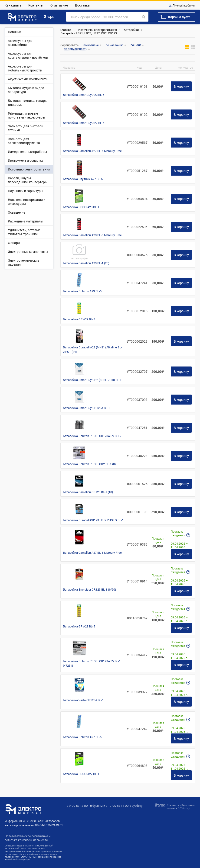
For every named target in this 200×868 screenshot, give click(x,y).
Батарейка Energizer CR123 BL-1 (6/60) (89, 589)
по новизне (91, 45)
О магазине (59, 5)
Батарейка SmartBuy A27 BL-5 (84, 123)
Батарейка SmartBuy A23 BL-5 (84, 95)
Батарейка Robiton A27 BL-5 (82, 737)
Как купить (13, 5)
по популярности (76, 49)
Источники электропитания (98, 30)
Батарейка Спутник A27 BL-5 (83, 179)
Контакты (36, 5)
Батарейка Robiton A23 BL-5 (82, 291)
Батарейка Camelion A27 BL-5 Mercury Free (92, 151)
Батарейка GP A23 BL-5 (79, 626)
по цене (136, 45)
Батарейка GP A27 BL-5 (79, 319)
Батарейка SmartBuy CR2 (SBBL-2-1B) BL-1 (92, 380)
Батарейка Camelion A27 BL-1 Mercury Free (92, 553)
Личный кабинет (184, 6)
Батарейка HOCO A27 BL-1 (81, 774)
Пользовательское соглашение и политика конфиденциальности (28, 838)
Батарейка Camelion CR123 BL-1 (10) (88, 492)
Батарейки (131, 30)
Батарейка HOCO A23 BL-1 (81, 207)
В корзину (181, 86)
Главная (66, 30)
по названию (115, 45)
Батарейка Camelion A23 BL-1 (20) (86, 263)
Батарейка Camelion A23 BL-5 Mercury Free (92, 235)
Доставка (82, 5)
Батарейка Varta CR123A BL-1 (83, 700)
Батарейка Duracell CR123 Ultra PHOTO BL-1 (93, 520)
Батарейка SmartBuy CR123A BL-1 (86, 408)
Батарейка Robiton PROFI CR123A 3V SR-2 (92, 436)
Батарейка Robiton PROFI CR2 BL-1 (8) (89, 464)
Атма (171, 808)
